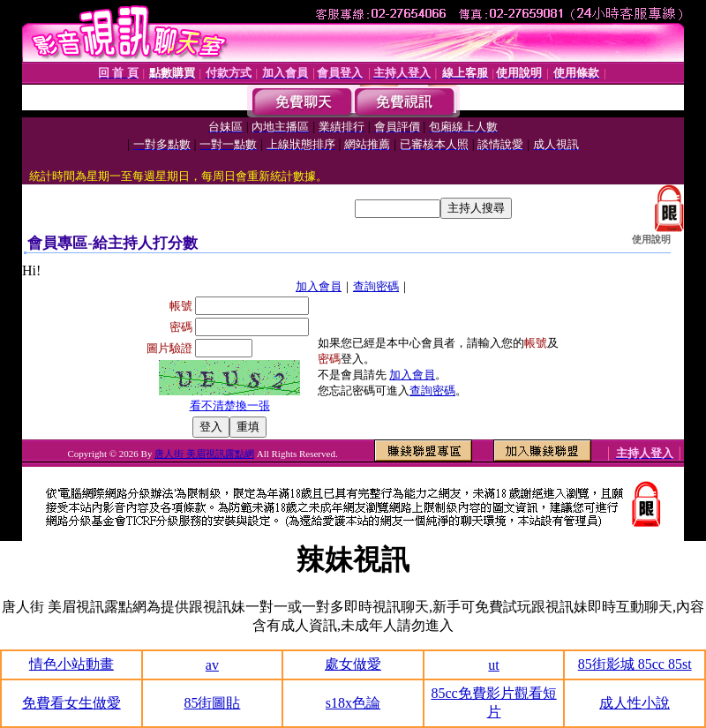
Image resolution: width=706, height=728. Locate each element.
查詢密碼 (376, 286)
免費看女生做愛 (71, 703)
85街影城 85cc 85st (635, 664)
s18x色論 (353, 703)
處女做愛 (353, 664)
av (212, 665)
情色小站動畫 (71, 664)
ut (493, 665)
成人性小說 (635, 703)
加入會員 (319, 286)
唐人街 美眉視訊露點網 (204, 454)
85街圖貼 (212, 703)
